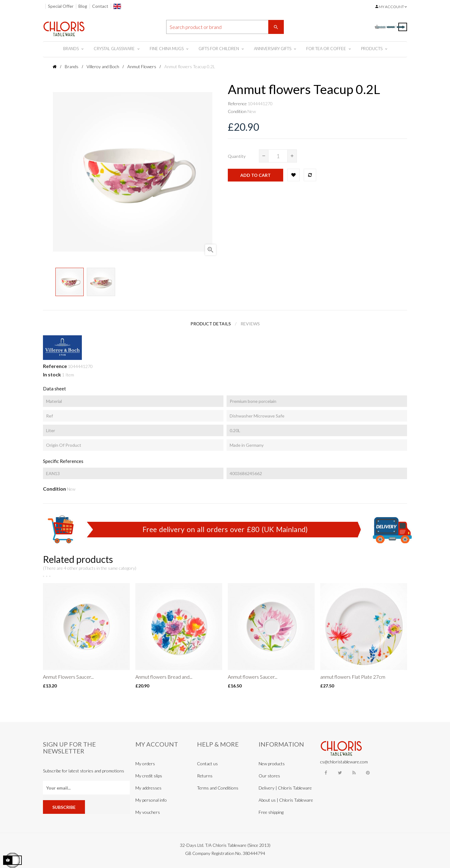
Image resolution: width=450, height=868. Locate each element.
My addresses (148, 788)
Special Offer (61, 6)
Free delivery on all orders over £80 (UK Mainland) (225, 529)
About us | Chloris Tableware (286, 800)
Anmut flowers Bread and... (164, 677)
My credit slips (149, 776)
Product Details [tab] (211, 324)
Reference (237, 104)
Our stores (269, 776)
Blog (83, 6)
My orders (145, 764)
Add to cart (255, 175)
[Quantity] (278, 156)
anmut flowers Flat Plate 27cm (353, 677)
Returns (205, 776)
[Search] (225, 27)
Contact (100, 6)
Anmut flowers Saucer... (253, 677)
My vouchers (148, 812)
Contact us (207, 764)
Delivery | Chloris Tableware (285, 788)
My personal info (151, 800)
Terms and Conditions (218, 788)
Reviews (250, 324)
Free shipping (271, 812)
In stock (52, 374)
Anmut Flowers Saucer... (68, 677)
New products (272, 764)
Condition (237, 111)
